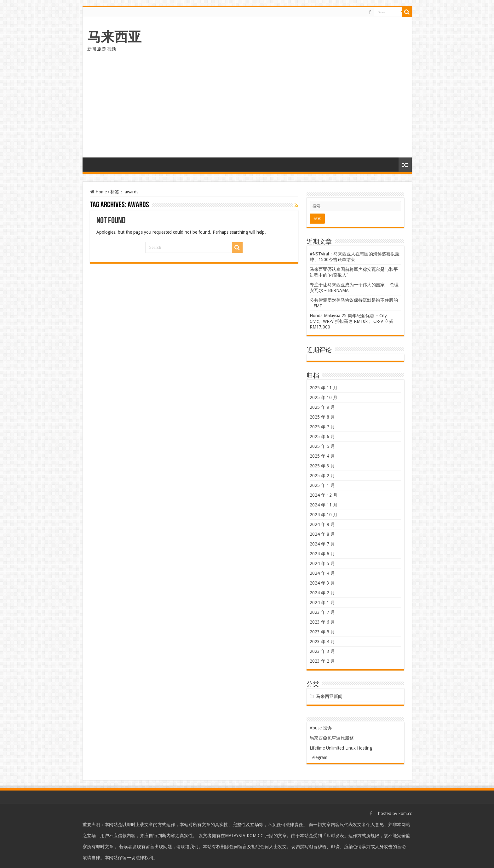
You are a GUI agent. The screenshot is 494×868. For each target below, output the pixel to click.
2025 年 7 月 (322, 427)
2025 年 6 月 (322, 437)
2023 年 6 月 (322, 622)
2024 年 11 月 (324, 505)
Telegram (319, 757)
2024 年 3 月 (322, 583)
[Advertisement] (247, 110)
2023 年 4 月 (322, 642)
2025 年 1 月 (322, 485)
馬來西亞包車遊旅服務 (332, 738)
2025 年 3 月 (322, 466)
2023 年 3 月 (322, 651)
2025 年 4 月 (322, 456)
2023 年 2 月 (322, 661)
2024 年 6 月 (322, 554)
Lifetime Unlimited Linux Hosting (341, 748)
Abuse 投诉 (321, 728)
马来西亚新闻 (329, 696)
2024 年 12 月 (324, 495)
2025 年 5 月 (322, 446)
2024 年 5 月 (322, 563)
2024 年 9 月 (322, 524)
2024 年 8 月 (322, 534)
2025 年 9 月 (322, 407)
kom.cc (405, 814)
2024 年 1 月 (322, 602)
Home (98, 192)
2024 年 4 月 (322, 573)
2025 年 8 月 (322, 417)
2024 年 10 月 (324, 515)
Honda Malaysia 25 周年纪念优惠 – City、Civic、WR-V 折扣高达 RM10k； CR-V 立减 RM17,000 (351, 321)
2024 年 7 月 (322, 544)
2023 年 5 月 (322, 632)
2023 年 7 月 (322, 612)
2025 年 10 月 (324, 397)
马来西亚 (114, 37)
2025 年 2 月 (322, 476)
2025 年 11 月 (324, 388)
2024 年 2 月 (322, 593)
